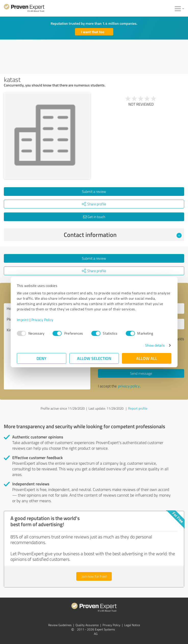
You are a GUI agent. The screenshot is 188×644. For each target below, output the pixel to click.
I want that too (93, 32)
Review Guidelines (60, 625)
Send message (141, 373)
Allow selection (94, 358)
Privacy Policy (42, 320)
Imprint (23, 320)
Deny (41, 358)
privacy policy (129, 386)
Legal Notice (132, 625)
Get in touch (94, 217)
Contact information (123, 235)
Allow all (147, 358)
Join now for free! (94, 576)
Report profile (138, 408)
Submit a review (94, 191)
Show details (155, 345)
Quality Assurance (87, 625)
